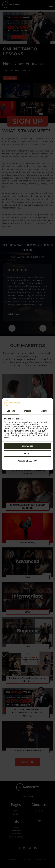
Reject (27, 454)
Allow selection (28, 461)
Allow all (28, 446)
